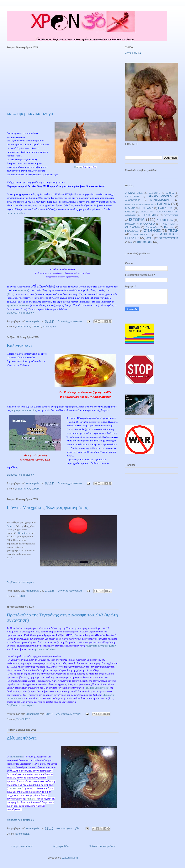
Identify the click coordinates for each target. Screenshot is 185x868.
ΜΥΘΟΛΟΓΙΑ (148, 224)
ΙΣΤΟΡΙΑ (36, 327)
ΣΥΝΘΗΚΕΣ (23, 719)
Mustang (78, 167)
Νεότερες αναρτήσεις (21, 846)
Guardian (23, 533)
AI (132, 242)
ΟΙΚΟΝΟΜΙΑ (132, 227)
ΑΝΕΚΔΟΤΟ (155, 193)
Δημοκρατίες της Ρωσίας (24, 410)
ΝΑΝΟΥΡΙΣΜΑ (168, 224)
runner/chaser (16, 788)
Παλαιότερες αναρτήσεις (102, 846)
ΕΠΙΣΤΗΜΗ (148, 215)
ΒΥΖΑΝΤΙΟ (130, 208)
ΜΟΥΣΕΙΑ (130, 224)
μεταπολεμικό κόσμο (46, 649)
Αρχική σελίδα (61, 846)
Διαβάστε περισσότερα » (20, 313)
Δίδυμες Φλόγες (22, 738)
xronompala (49, 327)
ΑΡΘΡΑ (170, 193)
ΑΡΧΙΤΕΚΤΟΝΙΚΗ (160, 200)
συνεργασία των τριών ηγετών (101, 646)
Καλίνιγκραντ (19, 345)
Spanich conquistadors (18, 305)
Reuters (11, 526)
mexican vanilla (16, 213)
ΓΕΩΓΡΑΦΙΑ (23, 327)
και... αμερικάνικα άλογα (30, 113)
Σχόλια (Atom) (70, 858)
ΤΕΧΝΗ (21, 596)
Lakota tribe (22, 290)
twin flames (17, 757)
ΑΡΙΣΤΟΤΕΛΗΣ (132, 197)
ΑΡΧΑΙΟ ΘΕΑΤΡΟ (160, 196)
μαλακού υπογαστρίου (97, 688)
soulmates (30, 799)
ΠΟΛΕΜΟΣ (132, 231)
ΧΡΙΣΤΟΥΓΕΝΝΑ (169, 238)
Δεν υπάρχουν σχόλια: (70, 321)
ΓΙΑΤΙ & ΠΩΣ (166, 208)
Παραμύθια (152, 227)
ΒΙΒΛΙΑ (164, 204)
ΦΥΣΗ (150, 238)
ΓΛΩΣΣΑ (130, 212)
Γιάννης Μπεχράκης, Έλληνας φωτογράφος (47, 507)
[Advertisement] (63, 82)
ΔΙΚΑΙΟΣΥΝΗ (147, 212)
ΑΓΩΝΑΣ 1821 (134, 193)
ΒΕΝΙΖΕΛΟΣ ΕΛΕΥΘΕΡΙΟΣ (139, 204)
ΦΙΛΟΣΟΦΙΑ (141, 235)
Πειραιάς (169, 227)
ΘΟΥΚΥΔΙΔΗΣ (171, 215)
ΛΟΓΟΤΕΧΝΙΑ (165, 220)
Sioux (10, 294)
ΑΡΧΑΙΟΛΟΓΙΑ (133, 200)
